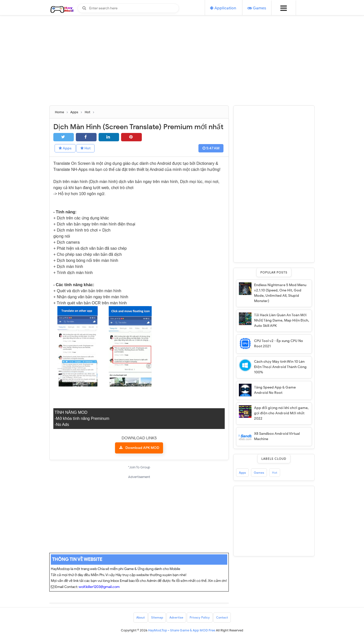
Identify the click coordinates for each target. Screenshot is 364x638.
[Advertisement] (182, 70)
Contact (222, 617)
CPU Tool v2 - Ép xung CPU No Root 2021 (279, 344)
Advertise (176, 617)
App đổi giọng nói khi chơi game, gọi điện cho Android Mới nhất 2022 (281, 413)
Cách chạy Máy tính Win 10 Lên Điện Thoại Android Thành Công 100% (280, 367)
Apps (65, 148)
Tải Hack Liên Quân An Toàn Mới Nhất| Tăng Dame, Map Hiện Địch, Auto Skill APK (282, 320)
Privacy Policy (200, 617)
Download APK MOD (142, 448)
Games (259, 473)
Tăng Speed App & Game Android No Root (275, 390)
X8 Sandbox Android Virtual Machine (277, 436)
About (141, 617)
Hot (85, 148)
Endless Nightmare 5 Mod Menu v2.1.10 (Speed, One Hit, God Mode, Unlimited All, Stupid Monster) (280, 293)
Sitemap (157, 617)
